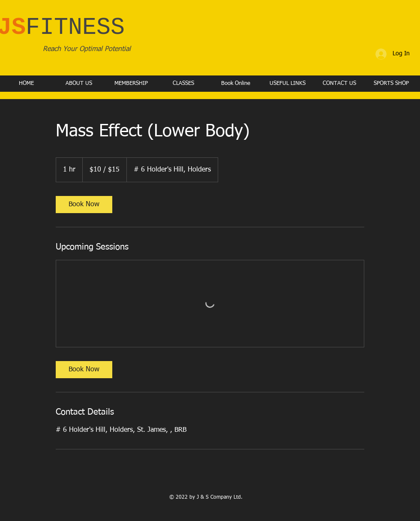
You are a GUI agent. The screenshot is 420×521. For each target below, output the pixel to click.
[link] (84, 205)
